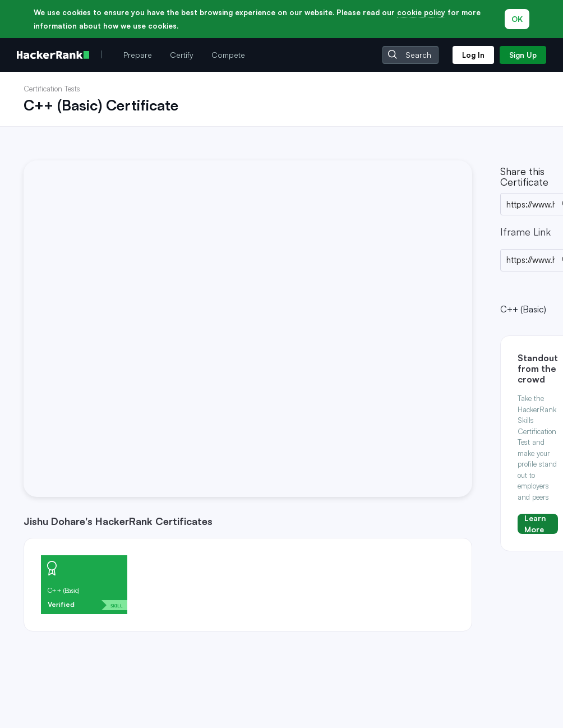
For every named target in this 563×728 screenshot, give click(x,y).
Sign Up (523, 55)
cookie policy (421, 12)
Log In (473, 55)
